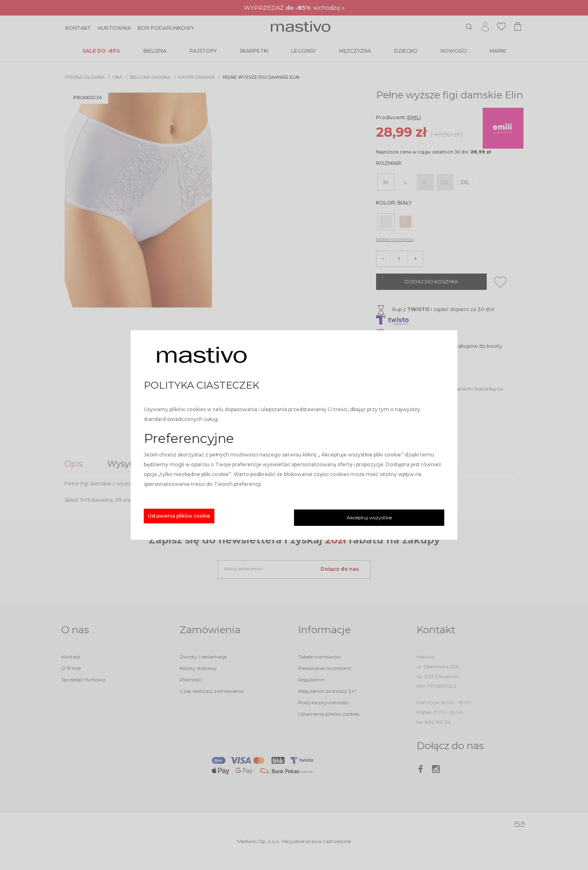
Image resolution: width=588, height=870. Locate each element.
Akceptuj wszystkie (369, 517)
